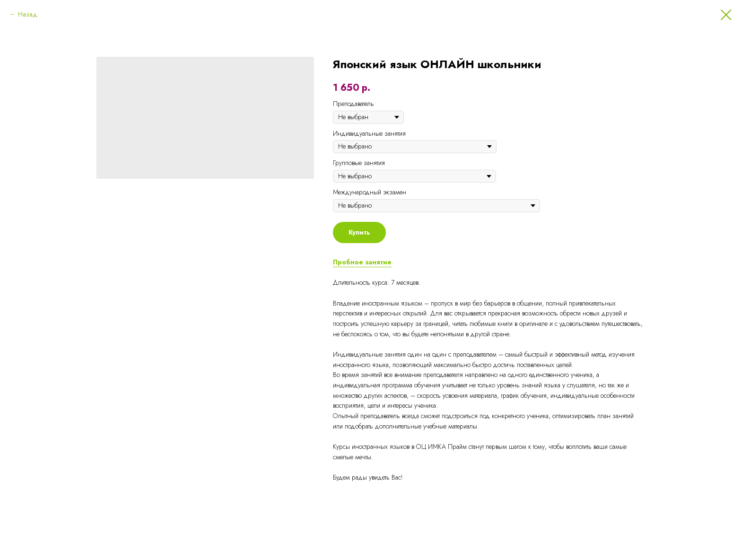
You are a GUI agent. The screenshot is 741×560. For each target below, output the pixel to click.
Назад (28, 14)
